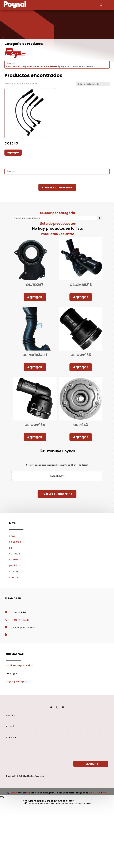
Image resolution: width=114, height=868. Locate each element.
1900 (105, 793)
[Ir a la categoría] (100, 218)
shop (12, 536)
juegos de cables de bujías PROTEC (40, 66)
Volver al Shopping (58, 187)
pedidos (15, 565)
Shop (8, 66)
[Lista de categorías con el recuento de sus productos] (55, 218)
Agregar (35, 297)
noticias (15, 554)
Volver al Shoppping (58, 494)
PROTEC (16, 66)
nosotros (15, 542)
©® (28, 793)
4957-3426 (94, 793)
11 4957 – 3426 (20, 620)
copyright (12, 673)
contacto (15, 560)
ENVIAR (91, 764)
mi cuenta (16, 571)
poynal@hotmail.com (24, 628)
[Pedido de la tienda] (93, 84)
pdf (11, 548)
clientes (14, 577)
